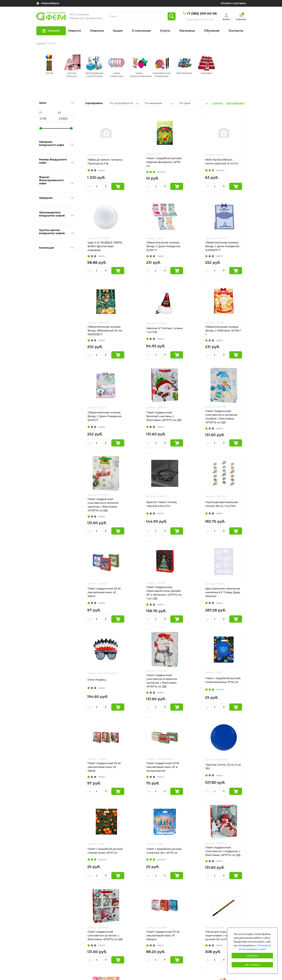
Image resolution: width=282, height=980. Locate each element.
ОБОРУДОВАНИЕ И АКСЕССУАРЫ (165, 881)
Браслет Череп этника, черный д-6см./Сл (143, 420)
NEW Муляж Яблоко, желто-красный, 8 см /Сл (185, 162)
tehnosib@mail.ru (207, 881)
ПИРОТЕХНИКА (184, 73)
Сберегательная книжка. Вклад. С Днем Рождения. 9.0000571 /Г (145, 246)
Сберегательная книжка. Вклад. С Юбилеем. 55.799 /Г (104, 332)
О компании (141, 31)
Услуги (165, 31)
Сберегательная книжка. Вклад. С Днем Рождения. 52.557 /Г (104, 246)
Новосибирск (50, 3)
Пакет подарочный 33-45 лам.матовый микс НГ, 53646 (144, 595)
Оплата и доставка (233, 3)
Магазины (187, 31)
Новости (75, 31)
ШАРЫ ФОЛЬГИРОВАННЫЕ (161, 894)
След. (191, 807)
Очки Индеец (177, 507)
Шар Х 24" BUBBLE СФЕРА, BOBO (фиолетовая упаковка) (224, 162)
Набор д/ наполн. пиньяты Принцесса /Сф (104, 162)
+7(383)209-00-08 (207, 874)
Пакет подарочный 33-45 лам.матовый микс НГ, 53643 (225, 420)
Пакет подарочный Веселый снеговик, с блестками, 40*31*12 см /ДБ (184, 332)
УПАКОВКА (206, 73)
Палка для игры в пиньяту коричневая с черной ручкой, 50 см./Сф (143, 769)
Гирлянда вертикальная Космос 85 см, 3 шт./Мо (184, 420)
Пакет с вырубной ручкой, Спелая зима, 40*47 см (102, 680)
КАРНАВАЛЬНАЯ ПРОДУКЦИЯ (163, 901)
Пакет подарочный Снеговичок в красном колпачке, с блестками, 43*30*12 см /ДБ (224, 509)
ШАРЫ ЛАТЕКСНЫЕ (156, 887)
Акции (118, 31)
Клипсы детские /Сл (182, 768)
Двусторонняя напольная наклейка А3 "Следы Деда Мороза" (144, 508)
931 (178, 807)
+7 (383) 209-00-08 (202, 14)
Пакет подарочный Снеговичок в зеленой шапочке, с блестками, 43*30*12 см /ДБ (103, 421)
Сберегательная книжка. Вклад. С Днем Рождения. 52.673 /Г (145, 332)
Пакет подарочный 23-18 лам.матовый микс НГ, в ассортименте (184, 595)
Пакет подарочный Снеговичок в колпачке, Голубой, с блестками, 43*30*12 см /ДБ (225, 332)
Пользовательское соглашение (216, 909)
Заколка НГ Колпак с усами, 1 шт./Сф (222, 246)
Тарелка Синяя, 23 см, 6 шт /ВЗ (224, 594)
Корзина (241, 19)
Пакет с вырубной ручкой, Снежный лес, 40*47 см (143, 680)
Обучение (212, 31)
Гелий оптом (45, 920)
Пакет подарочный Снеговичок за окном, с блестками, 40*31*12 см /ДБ (224, 681)
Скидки (217, 103)
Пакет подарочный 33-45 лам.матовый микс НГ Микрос (104, 768)
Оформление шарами (51, 906)
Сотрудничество (47, 926)
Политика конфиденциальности (217, 902)
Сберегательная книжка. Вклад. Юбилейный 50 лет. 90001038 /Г (185, 246)
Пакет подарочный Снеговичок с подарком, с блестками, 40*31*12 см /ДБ (185, 681)
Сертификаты (235, 103)
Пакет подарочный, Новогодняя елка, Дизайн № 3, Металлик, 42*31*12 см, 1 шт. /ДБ (103, 509)
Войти (226, 19)
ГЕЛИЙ (49, 73)
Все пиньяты (45, 913)
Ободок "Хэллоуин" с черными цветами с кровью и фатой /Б (222, 768)
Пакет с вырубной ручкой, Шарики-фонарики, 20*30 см (141, 162)
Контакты (236, 31)
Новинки (97, 31)
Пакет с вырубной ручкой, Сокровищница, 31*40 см (104, 595)
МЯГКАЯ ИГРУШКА (155, 874)
